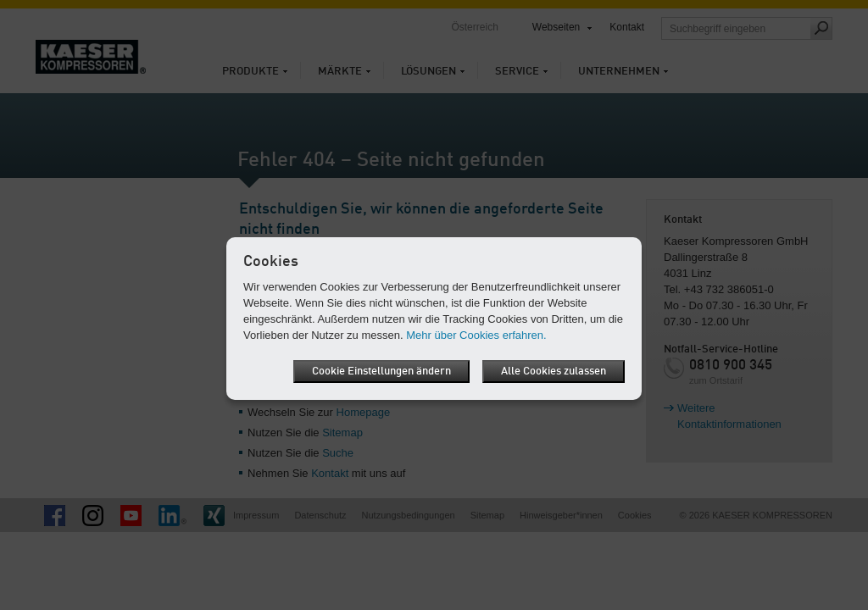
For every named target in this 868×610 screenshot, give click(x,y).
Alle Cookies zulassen (554, 372)
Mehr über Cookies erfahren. (476, 335)
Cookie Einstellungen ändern (381, 372)
